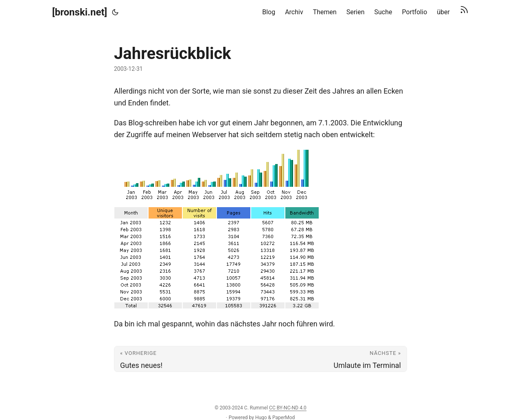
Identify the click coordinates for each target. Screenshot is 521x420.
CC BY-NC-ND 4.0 (288, 408)
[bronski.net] (80, 12)
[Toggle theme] (115, 12)
